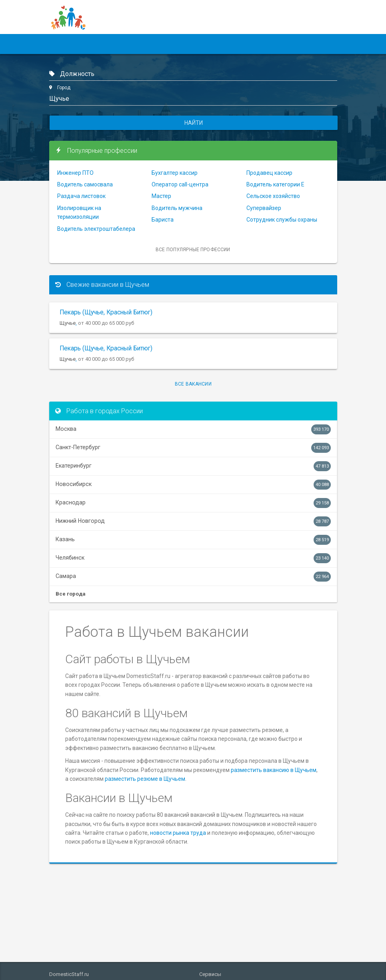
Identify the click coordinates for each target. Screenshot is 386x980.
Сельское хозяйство (273, 196)
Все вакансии (193, 384)
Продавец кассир (269, 173)
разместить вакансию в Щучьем (274, 770)
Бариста (163, 220)
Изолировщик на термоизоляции (79, 212)
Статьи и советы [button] (196, 44)
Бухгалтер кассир (175, 173)
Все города (71, 594)
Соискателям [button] (76, 44)
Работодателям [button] (134, 44)
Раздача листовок (81, 196)
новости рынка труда (178, 833)
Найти (193, 123)
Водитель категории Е (275, 184)
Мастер (161, 196)
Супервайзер (264, 208)
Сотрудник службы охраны (282, 220)
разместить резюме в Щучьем (145, 779)
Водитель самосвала (85, 184)
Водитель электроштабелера (96, 229)
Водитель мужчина (177, 208)
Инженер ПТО (75, 173)
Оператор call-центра (180, 184)
